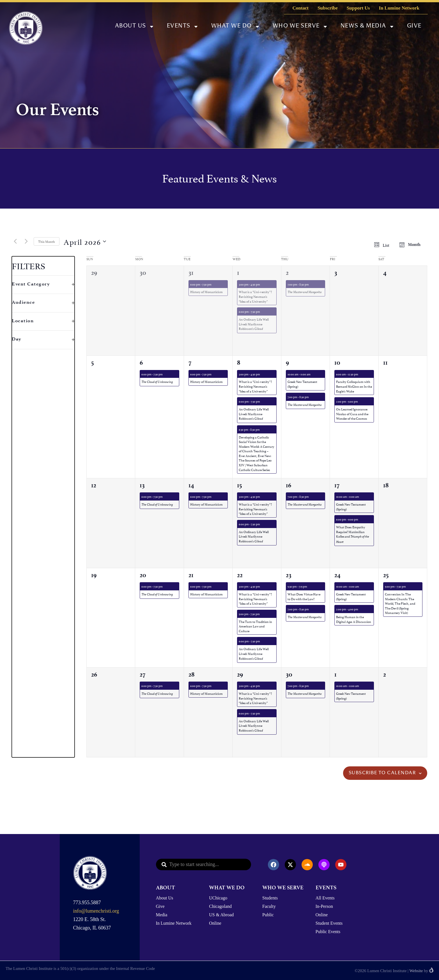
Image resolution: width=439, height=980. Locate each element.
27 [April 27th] (142, 674)
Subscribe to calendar (382, 773)
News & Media (367, 27)
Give (414, 26)
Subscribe (328, 8)
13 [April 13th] (142, 485)
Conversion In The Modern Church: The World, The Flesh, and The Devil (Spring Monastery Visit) (400, 603)
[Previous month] (15, 241)
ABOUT (166, 888)
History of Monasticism (206, 292)
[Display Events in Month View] (412, 245)
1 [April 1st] (238, 273)
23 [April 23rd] (289, 575)
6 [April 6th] (141, 363)
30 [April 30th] (289, 674)
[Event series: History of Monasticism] (214, 284)
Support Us (358, 8)
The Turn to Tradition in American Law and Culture (255, 626)
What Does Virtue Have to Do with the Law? (304, 596)
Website (416, 971)
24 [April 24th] (337, 575)
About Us (135, 27)
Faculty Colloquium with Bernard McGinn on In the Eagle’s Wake (354, 386)
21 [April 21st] (191, 575)
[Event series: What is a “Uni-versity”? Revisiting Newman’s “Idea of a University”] (263, 284)
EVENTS (326, 888)
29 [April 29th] (240, 674)
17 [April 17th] (337, 485)
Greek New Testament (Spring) (302, 384)
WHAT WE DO (227, 888)
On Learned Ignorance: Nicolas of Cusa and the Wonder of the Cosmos (352, 414)
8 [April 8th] (239, 363)
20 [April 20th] (143, 575)
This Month (47, 241)
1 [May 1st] (335, 674)
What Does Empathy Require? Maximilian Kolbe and (353, 534)
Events (183, 27)
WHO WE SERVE (283, 888)
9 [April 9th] (287, 363)
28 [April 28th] (191, 674)
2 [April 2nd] (287, 273)
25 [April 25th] (386, 575)
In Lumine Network (399, 8)
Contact (300, 8)
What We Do (236, 27)
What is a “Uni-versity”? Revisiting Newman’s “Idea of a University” (255, 296)
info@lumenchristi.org (96, 911)
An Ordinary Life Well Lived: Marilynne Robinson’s (254, 324)
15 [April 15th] (240, 485)
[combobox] (204, 864)
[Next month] (26, 241)
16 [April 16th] (289, 485)
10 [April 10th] (337, 363)
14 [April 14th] (191, 485)
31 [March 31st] (191, 273)
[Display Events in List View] (383, 245)
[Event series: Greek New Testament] (313, 374)
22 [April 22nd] (240, 575)
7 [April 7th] (190, 363)
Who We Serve (300, 27)
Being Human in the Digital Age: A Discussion (354, 619)
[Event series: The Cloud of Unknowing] (165, 374)
